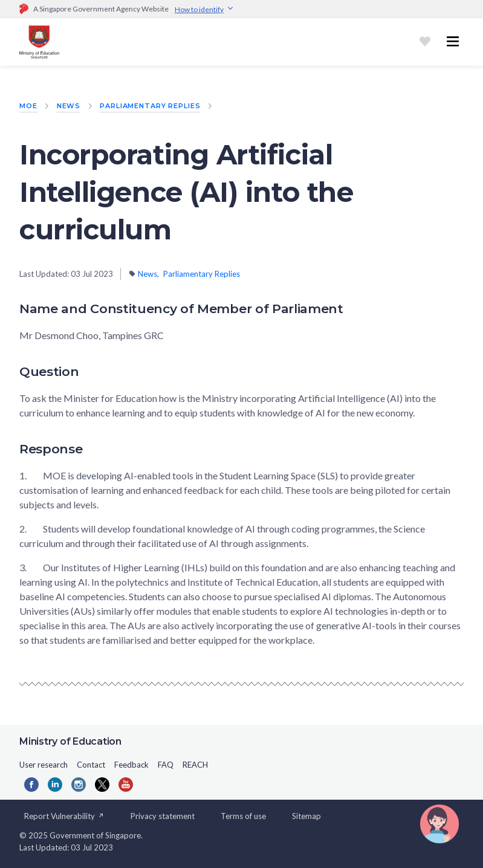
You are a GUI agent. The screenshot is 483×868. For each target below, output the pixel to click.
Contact (91, 765)
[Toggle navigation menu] (453, 42)
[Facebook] (31, 785)
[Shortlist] (425, 42)
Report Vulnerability (64, 816)
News (69, 106)
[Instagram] (79, 785)
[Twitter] (102, 785)
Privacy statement (163, 816)
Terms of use (243, 816)
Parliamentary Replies (150, 106)
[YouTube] (126, 785)
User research (44, 765)
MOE (28, 106)
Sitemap (306, 816)
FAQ (166, 765)
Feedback (131, 765)
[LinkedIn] (55, 785)
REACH (195, 765)
